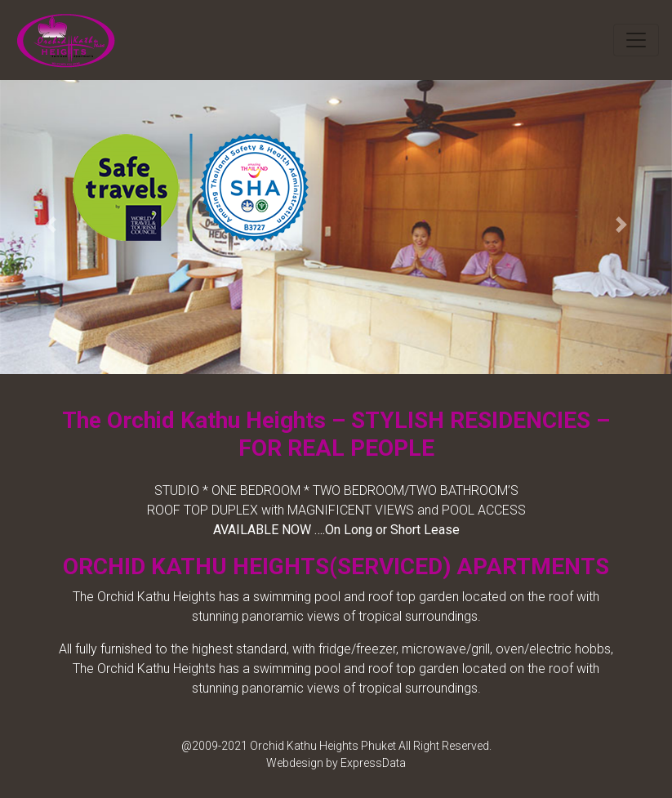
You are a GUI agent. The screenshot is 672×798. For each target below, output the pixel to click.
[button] (50, 225)
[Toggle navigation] (636, 40)
